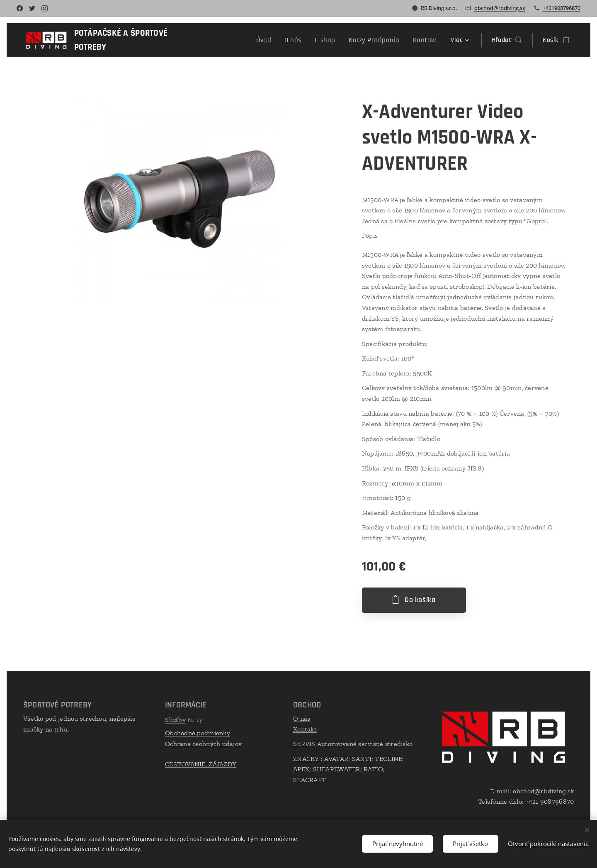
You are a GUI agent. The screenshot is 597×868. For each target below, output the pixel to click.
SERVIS (304, 744)
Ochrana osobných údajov (203, 744)
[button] (507, 40)
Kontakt (305, 729)
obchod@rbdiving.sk (500, 8)
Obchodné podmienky (198, 733)
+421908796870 (562, 8)
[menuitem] (228, 40)
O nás (302, 718)
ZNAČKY (306, 759)
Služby (176, 720)
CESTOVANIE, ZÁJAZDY (201, 764)
